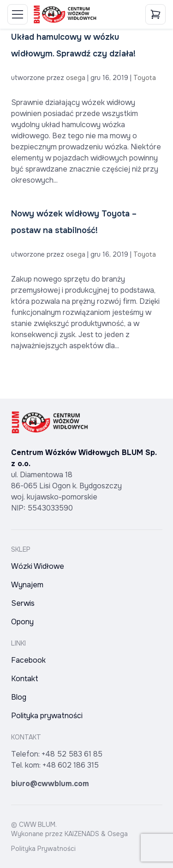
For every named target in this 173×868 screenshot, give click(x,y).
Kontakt (25, 679)
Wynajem (27, 585)
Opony (22, 622)
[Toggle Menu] (18, 14)
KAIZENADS (82, 834)
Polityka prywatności (47, 716)
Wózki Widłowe (38, 566)
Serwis (23, 603)
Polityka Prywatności (43, 849)
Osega (118, 834)
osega (76, 78)
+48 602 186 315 (71, 765)
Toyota (145, 78)
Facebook (28, 660)
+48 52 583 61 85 (72, 754)
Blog (19, 697)
